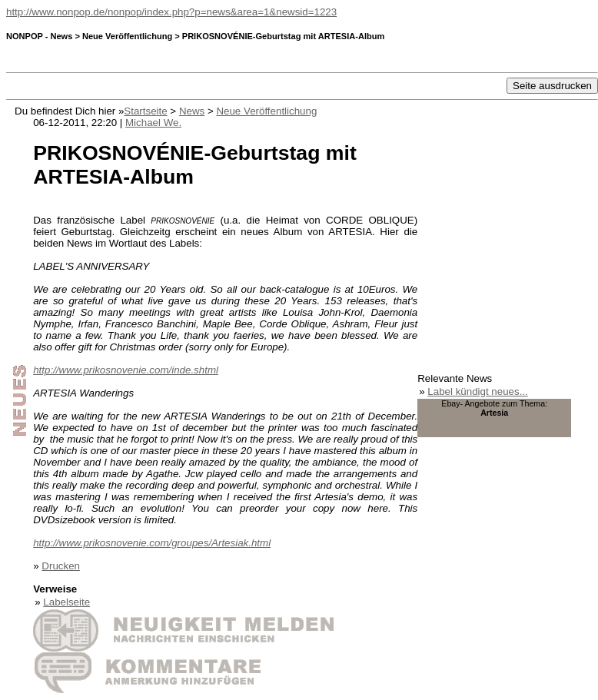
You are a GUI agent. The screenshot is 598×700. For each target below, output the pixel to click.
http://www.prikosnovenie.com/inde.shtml (126, 370)
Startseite (145, 111)
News (192, 111)
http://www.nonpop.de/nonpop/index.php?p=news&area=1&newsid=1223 (171, 12)
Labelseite (66, 602)
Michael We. (153, 123)
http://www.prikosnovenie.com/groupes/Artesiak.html (152, 543)
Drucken (61, 566)
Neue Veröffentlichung (266, 111)
